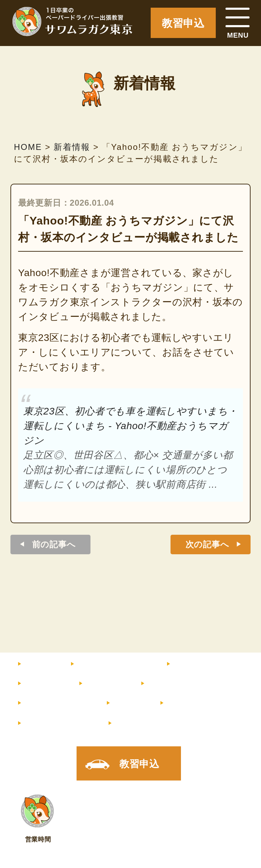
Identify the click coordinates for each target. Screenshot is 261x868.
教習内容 (42, 684)
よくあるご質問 (56, 703)
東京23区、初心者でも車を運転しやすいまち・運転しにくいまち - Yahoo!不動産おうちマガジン (130, 426)
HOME (38, 664)
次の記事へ (207, 544)
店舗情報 (184, 703)
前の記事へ (54, 544)
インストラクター (210, 664)
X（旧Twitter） (150, 723)
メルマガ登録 (57, 723)
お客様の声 (170, 684)
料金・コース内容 (112, 664)
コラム (127, 703)
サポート (104, 684)
